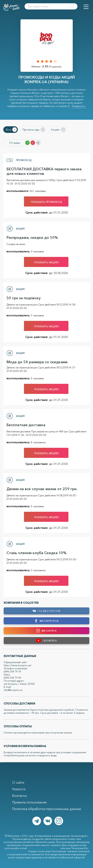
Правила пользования (29, 802)
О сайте (18, 782)
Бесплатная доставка (26, 425)
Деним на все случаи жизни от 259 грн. (42, 489)
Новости (19, 789)
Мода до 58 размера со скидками (37, 362)
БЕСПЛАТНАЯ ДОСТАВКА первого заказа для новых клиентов (44, 171)
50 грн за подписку (24, 298)
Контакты (19, 796)
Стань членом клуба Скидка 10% (37, 553)
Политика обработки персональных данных (47, 809)
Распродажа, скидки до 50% (32, 238)
